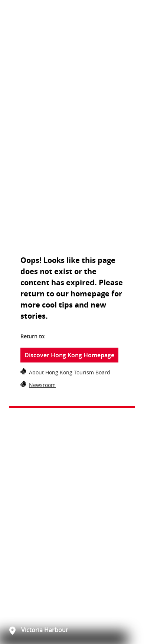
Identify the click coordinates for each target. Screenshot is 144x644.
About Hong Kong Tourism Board (70, 372)
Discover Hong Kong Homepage (69, 355)
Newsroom (42, 385)
